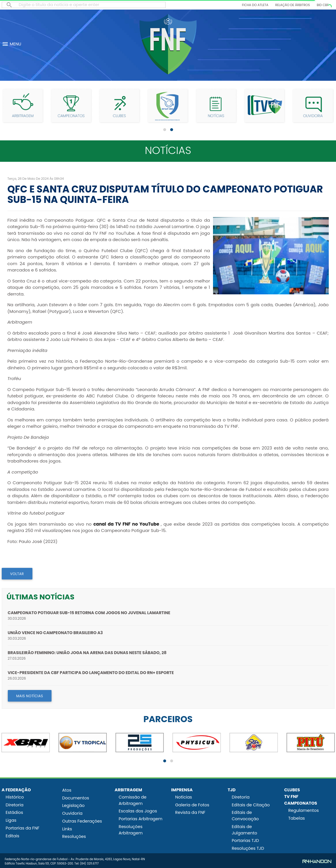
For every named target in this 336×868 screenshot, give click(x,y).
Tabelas (296, 818)
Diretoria (15, 805)
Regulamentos (304, 810)
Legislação (73, 805)
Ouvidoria (72, 813)
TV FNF (291, 797)
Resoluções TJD (248, 848)
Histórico (15, 797)
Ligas (11, 820)
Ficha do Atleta (255, 5)
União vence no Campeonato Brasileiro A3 (55, 633)
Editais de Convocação (245, 816)
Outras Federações (82, 821)
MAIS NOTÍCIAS (30, 696)
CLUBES (292, 790)
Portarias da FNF (23, 828)
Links (67, 829)
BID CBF (323, 5)
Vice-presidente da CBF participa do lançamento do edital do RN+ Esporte (91, 673)
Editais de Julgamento (245, 830)
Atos (67, 790)
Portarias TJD (245, 841)
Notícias (183, 797)
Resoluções (74, 836)
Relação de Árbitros (293, 5)
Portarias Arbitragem (141, 819)
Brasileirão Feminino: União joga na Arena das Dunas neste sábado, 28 (87, 653)
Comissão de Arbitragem (133, 800)
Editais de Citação (251, 805)
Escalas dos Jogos (138, 811)
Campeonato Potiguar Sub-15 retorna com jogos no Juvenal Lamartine (89, 613)
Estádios (14, 812)
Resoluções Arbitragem (131, 830)
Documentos (76, 798)
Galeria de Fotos (192, 805)
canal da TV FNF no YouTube (126, 524)
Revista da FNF (190, 812)
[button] (165, 130)
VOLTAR (17, 574)
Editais (13, 836)
